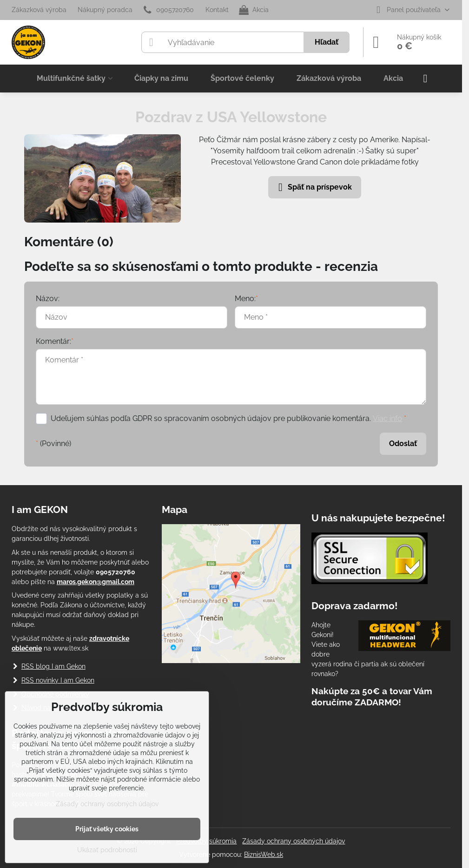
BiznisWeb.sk (264, 855)
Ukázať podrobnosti (107, 850)
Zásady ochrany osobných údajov (294, 841)
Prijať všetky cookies (107, 829)
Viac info (387, 418)
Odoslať (403, 444)
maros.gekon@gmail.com (96, 582)
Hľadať (327, 42)
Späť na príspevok (313, 187)
